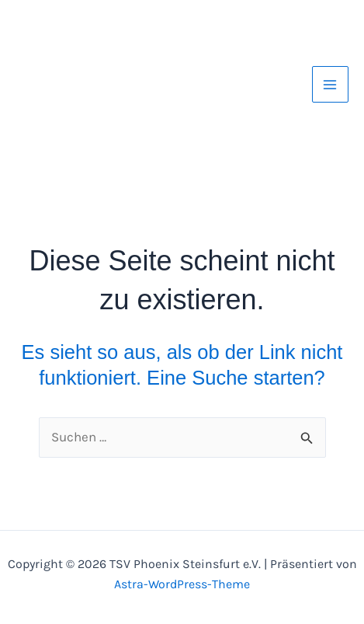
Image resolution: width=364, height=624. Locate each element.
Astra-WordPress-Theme (182, 584)
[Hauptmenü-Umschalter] (331, 85)
